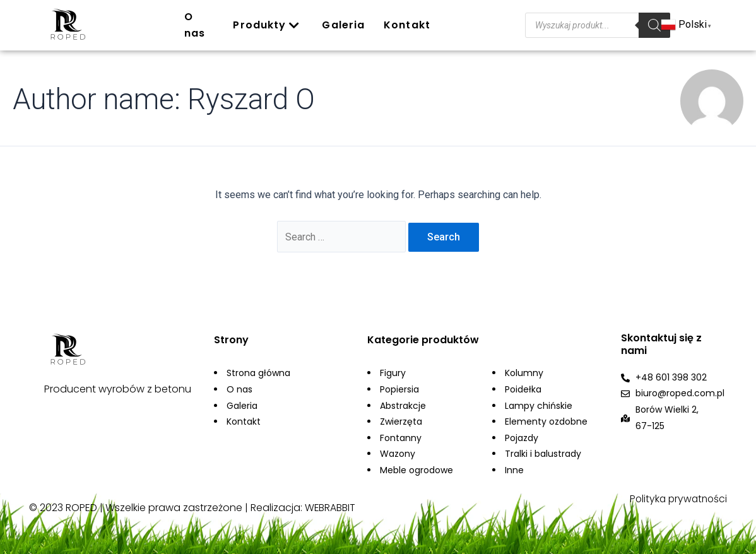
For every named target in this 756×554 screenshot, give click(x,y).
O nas (195, 25)
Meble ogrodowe (416, 471)
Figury (393, 374)
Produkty (266, 25)
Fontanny (401, 439)
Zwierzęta (401, 423)
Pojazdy (522, 439)
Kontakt (407, 25)
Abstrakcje (403, 406)
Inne (514, 471)
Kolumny (524, 374)
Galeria (343, 25)
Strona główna (258, 374)
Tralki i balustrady (543, 455)
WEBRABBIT (330, 509)
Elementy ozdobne (546, 423)
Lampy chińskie (539, 406)
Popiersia (399, 391)
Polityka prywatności (676, 500)
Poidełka (523, 391)
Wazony (398, 455)
